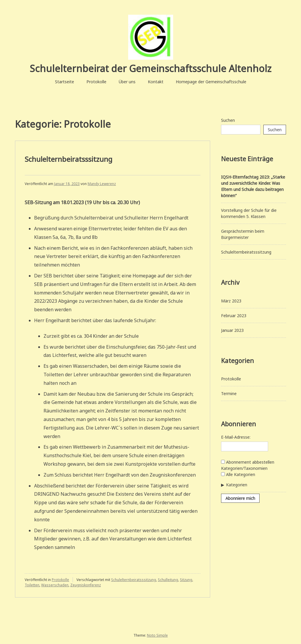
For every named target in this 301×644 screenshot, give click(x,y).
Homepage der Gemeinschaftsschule (211, 82)
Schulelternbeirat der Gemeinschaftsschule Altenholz (150, 68)
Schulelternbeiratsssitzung (68, 159)
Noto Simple (157, 635)
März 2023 (231, 301)
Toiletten (32, 585)
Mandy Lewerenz (102, 184)
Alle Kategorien (238, 474)
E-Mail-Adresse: (236, 437)
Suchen (228, 120)
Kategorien (237, 485)
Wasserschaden (55, 585)
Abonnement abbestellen (248, 462)
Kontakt (156, 82)
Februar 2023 (234, 316)
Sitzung (186, 580)
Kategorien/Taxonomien (244, 468)
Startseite (65, 82)
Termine (229, 393)
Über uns (127, 82)
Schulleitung (168, 580)
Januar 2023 (232, 330)
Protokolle (96, 82)
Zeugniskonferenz (86, 585)
